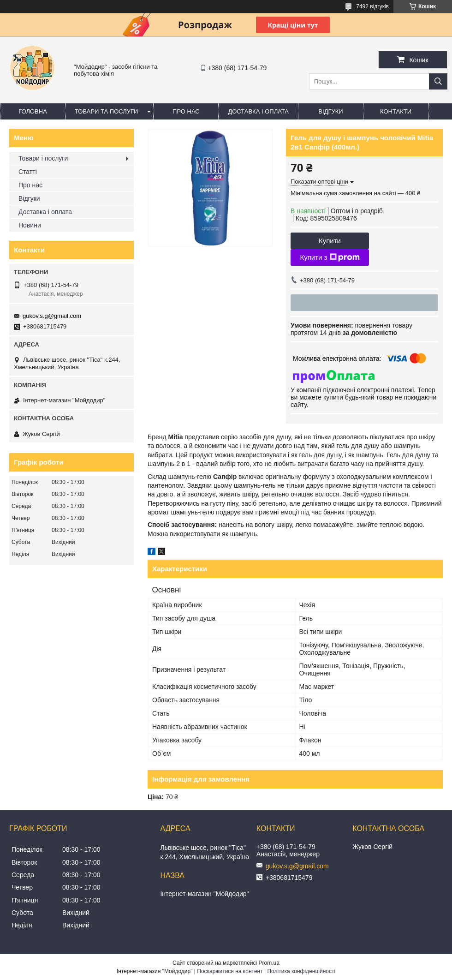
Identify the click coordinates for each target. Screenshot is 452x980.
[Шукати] (438, 81)
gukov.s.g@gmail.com (52, 316)
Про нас (186, 111)
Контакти (396, 111)
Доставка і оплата (258, 111)
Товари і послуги (43, 158)
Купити (330, 241)
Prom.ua (269, 963)
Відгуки (330, 111)
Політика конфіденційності (301, 971)
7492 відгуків (372, 6)
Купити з (330, 257)
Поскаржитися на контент (230, 971)
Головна (33, 111)
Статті (28, 172)
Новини (30, 225)
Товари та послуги (106, 111)
